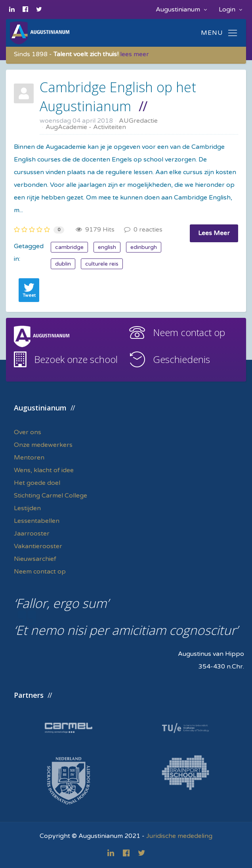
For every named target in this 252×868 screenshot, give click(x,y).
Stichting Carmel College (51, 496)
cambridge (69, 247)
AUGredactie (138, 121)
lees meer (135, 54)
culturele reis (102, 264)
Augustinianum (181, 9)
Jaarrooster (32, 534)
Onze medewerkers (43, 445)
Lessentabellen (37, 521)
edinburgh (144, 247)
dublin (63, 264)
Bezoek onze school (76, 359)
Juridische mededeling (179, 836)
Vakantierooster (38, 546)
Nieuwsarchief (35, 559)
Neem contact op (189, 332)
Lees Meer (214, 233)
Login (230, 9)
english (107, 247)
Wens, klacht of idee (44, 470)
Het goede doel (37, 483)
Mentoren (29, 458)
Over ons (28, 432)
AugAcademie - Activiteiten (86, 127)
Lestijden (27, 508)
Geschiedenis (181, 359)
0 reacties (143, 230)
